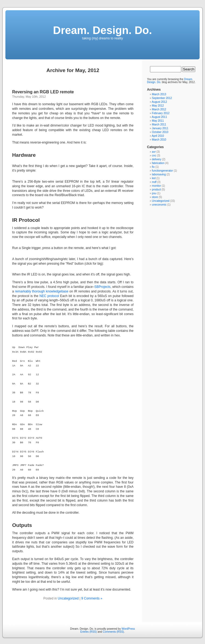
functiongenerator (162, 171)
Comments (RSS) (113, 632)
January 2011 (160, 128)
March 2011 (159, 125)
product (156, 190)
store (155, 197)
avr (154, 152)
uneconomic (159, 205)
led (154, 178)
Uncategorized (68, 598)
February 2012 (161, 113)
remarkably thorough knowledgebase (42, 291)
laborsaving (159, 174)
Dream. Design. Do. (103, 30)
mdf (154, 182)
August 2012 (159, 102)
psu (154, 193)
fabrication (158, 163)
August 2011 (159, 117)
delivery (156, 159)
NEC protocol (49, 296)
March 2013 (159, 94)
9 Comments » (92, 598)
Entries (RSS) (89, 632)
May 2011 (158, 121)
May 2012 (158, 106)
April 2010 (158, 136)
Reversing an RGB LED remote (43, 92)
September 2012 (162, 98)
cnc (154, 156)
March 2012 (159, 109)
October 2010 (160, 132)
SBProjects (102, 287)
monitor (156, 186)
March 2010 (159, 140)
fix (153, 167)
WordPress (128, 629)
